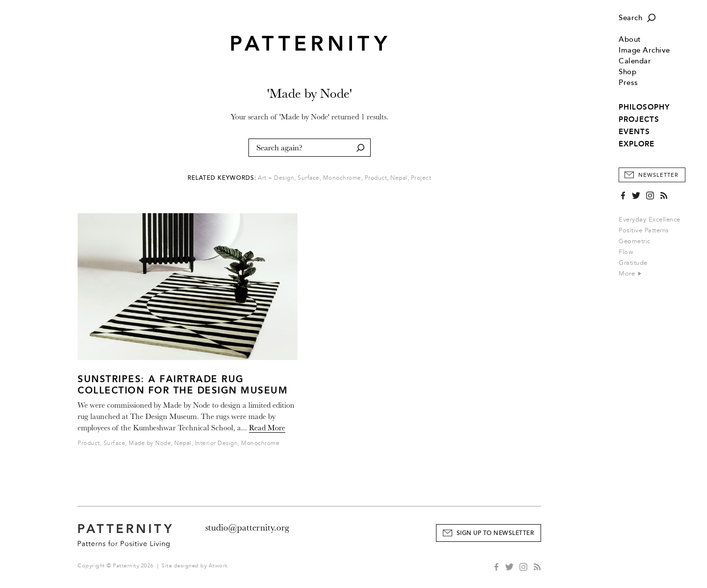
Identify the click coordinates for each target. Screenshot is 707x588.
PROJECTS (639, 119)
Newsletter (658, 175)
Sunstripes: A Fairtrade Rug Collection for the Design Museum (183, 385)
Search (630, 18)
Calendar (635, 61)
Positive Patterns (644, 230)
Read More (267, 428)
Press (628, 83)
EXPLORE (637, 144)
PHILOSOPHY (644, 107)
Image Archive (644, 50)
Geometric (635, 241)
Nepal (399, 178)
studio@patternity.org (247, 528)
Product (376, 178)
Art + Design (276, 178)
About (630, 40)
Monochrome (342, 178)
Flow (626, 252)
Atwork (218, 566)
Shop (627, 72)
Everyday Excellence (650, 220)
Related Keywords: (222, 178)
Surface (309, 178)
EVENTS (634, 132)
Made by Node (150, 443)
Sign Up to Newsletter (495, 533)
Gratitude (633, 263)
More (630, 274)
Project (421, 178)
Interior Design (217, 443)
